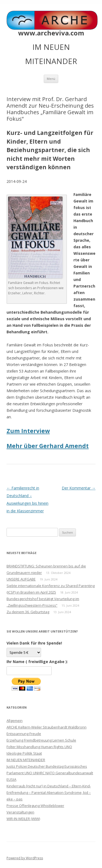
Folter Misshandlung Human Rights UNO (39, 747)
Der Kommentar (79, 488)
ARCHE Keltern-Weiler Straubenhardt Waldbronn (47, 727)
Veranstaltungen (20, 812)
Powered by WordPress (25, 858)
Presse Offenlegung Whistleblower (35, 806)
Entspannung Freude (24, 734)
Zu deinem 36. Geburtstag (28, 612)
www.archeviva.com (51, 33)
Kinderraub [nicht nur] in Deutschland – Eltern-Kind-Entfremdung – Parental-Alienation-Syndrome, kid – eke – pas (49, 793)
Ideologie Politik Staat (24, 753)
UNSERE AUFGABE (21, 579)
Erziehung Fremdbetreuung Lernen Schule (41, 740)
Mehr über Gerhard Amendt (48, 446)
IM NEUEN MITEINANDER (26, 760)
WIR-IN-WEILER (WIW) (23, 819)
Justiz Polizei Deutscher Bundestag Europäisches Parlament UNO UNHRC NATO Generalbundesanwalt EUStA (50, 773)
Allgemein (15, 721)
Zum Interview (28, 431)
